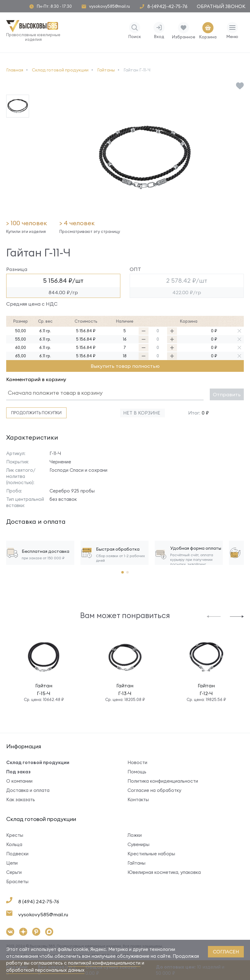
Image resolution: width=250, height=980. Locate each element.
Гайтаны (136, 863)
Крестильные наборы (151, 854)
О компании (19, 781)
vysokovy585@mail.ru (110, 6)
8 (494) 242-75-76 (39, 901)
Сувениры (138, 844)
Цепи (12, 863)
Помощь (137, 772)
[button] (214, 616)
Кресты (15, 835)
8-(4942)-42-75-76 (167, 6)
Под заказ (18, 772)
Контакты (138, 799)
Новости (137, 762)
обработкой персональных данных (45, 970)
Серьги (14, 872)
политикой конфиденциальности (104, 963)
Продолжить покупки (36, 413)
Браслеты (17, 881)
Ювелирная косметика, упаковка (164, 872)
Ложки (135, 835)
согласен (226, 952)
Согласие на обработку (154, 790)
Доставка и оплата (28, 790)
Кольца (14, 844)
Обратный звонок (221, 6)
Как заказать (21, 799)
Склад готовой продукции (38, 762)
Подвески (17, 854)
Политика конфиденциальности (163, 781)
